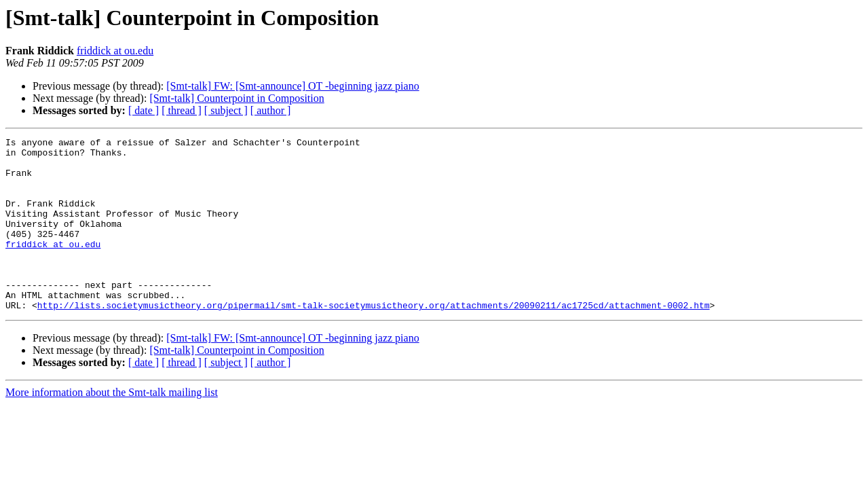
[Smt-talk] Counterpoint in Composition (237, 98)
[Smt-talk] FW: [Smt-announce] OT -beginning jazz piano (293, 86)
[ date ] (144, 110)
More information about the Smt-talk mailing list (112, 427)
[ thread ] (182, 110)
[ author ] (271, 110)
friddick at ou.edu (115, 51)
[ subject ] (226, 110)
